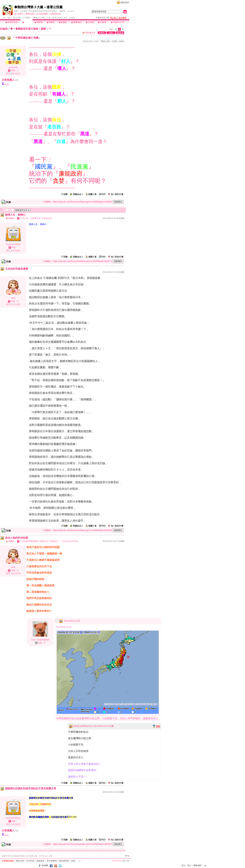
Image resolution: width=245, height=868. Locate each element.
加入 (189, 865)
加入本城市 (19, 14)
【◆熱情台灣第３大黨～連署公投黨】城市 (50, 18)
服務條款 (40, 861)
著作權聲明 (52, 861)
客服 (73, 861)
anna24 (71, 11)
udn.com (126, 861)
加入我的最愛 (42, 14)
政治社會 (17, 18)
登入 (184, 865)
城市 (9, 18)
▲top (127, 856)
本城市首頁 (11, 22)
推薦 (122, 41)
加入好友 (16, 74)
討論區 (26, 22)
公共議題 (26, 18)
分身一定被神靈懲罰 (40, 640)
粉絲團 (45, 865)
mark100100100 (13, 244)
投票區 (51, 22)
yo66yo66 (13, 67)
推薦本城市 (30, 14)
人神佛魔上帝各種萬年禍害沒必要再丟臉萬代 (38, 11)
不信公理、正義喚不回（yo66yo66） (37, 218)
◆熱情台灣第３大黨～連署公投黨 (38, 7)
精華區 (39, 22)
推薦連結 (76, 22)
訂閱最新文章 (55, 14)
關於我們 (20, 861)
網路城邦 (125, 2)
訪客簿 (102, 22)
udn (4, 18)
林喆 (7, 84)
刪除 (158, 726)
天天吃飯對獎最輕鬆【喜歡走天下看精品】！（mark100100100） (50, 541)
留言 (8, 74)
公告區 (90, 22)
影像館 (63, 22)
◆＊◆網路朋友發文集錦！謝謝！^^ (31, 29)
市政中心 (117, 22)
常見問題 (30, 861)
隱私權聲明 (64, 861)
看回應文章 (89, 33)
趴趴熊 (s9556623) (82, 726)
